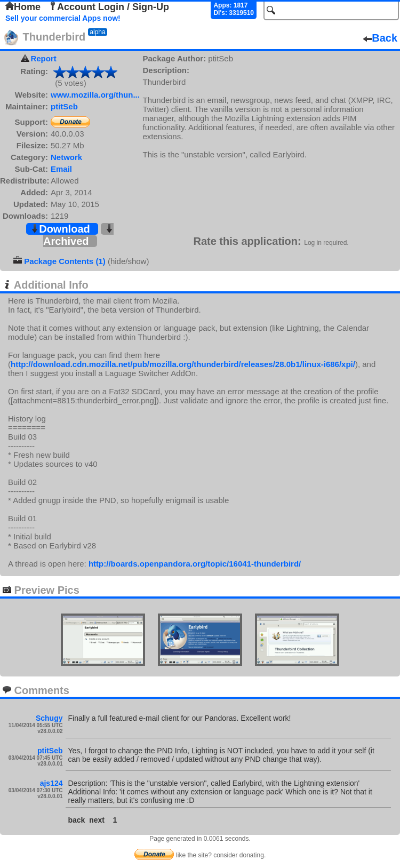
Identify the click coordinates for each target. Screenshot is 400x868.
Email (61, 169)
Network (66, 157)
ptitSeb (64, 106)
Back (380, 38)
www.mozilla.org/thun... (95, 95)
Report (43, 58)
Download (60, 229)
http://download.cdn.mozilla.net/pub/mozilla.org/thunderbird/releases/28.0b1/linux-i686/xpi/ (183, 364)
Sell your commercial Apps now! (63, 18)
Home (23, 7)
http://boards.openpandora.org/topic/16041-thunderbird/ (195, 564)
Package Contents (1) (65, 261)
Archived (78, 236)
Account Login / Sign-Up (109, 7)
